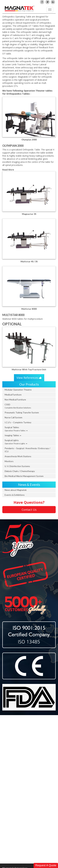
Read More (8, 170)
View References (29, 378)
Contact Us (29, 510)
